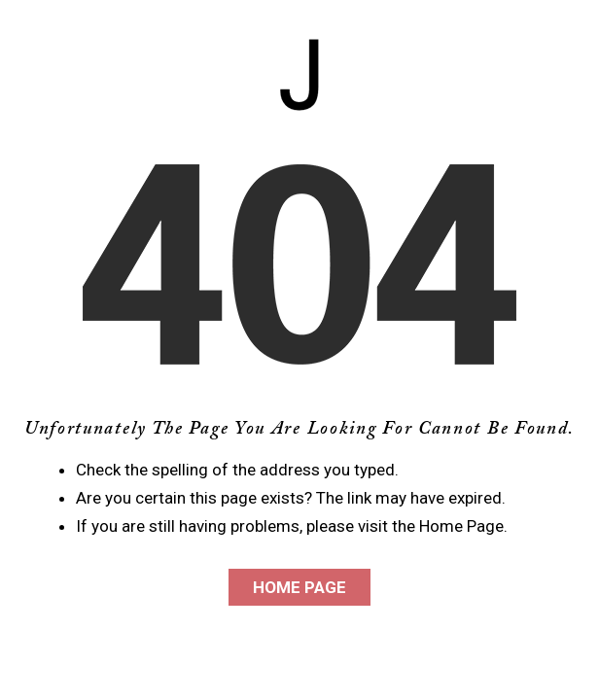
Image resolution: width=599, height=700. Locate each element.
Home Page (299, 587)
